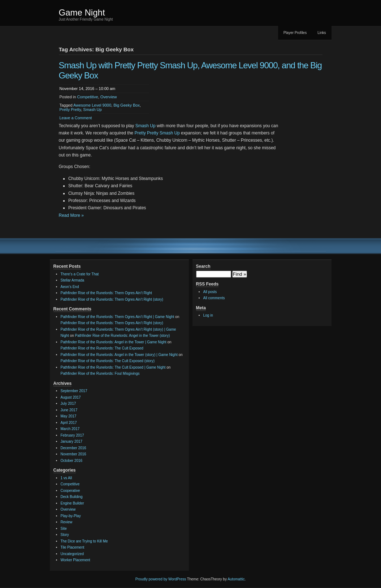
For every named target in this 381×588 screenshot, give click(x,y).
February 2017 (72, 435)
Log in (208, 315)
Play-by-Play (71, 516)
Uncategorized (72, 554)
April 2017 (69, 423)
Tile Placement (73, 547)
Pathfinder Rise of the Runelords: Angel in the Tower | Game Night (114, 342)
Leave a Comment (76, 118)
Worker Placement (75, 560)
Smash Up (92, 110)
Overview (109, 97)
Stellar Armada (73, 280)
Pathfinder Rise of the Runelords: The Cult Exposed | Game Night (113, 367)
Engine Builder (72, 503)
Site (64, 529)
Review (67, 522)
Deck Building (72, 497)
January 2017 (72, 441)
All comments (214, 298)
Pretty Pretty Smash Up (157, 133)
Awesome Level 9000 (92, 105)
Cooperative (70, 491)
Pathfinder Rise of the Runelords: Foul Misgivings (100, 374)
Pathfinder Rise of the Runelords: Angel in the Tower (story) (123, 336)
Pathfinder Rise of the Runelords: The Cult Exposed (102, 348)
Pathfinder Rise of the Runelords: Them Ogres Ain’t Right (106, 293)
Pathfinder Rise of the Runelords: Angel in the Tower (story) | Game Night (119, 355)
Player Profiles (295, 33)
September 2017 (74, 391)
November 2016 (73, 454)
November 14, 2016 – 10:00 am (88, 89)
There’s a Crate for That (80, 274)
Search (203, 266)
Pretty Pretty (70, 110)
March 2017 (70, 429)
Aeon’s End (70, 287)
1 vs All (66, 478)
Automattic (236, 579)
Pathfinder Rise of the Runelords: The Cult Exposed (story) (108, 361)
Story (65, 535)
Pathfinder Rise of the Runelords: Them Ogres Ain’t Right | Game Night (118, 317)
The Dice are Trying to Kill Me (84, 541)
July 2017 (68, 404)
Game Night (82, 12)
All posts (210, 292)
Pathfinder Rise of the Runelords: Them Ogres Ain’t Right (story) (112, 299)
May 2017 (69, 416)
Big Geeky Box (127, 105)
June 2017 (69, 410)
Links (322, 33)
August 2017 (71, 397)
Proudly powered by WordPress (161, 579)
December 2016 (73, 448)
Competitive (87, 97)
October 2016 (72, 461)
